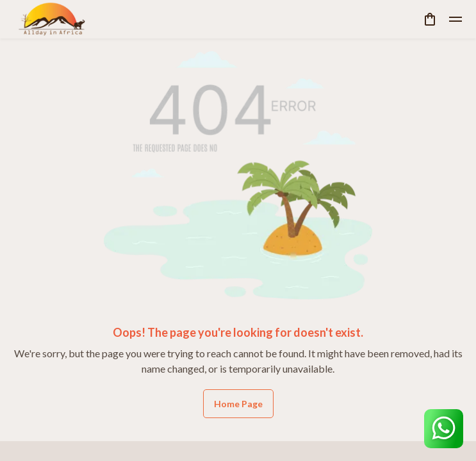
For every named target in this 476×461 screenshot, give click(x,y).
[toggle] (455, 19)
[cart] (430, 19)
